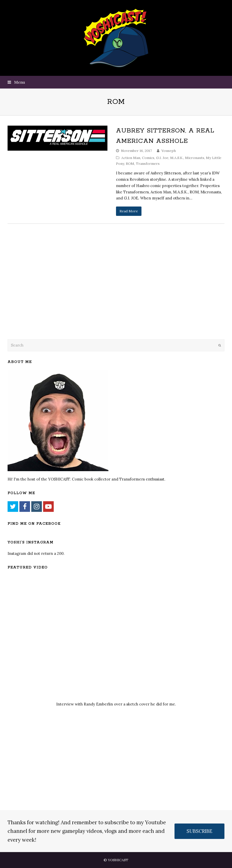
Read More (129, 211)
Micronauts (195, 158)
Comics (148, 158)
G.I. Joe (162, 158)
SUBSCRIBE (199, 831)
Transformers (148, 164)
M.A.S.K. (177, 158)
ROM (130, 164)
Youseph (169, 151)
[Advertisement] (43, 294)
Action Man (131, 158)
